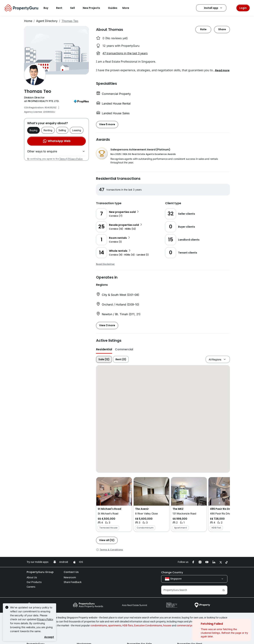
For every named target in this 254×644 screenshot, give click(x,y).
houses (167, 625)
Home (28, 21)
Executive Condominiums (148, 625)
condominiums (99, 625)
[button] (222, 70)
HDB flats (128, 625)
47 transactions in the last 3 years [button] (125, 53)
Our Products (34, 582)
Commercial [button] (124, 349)
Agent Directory (47, 21)
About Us (32, 577)
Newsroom (70, 577)
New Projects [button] (94, 8)
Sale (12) (104, 359)
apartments (115, 625)
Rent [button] (61, 8)
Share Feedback (73, 582)
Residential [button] (104, 349)
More (128, 8)
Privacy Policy (75, 159)
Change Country (172, 572)
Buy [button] (48, 8)
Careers (31, 587)
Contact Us (71, 572)
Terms (63, 159)
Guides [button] (113, 8)
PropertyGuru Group (40, 572)
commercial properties (189, 625)
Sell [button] (75, 8)
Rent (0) (121, 359)
